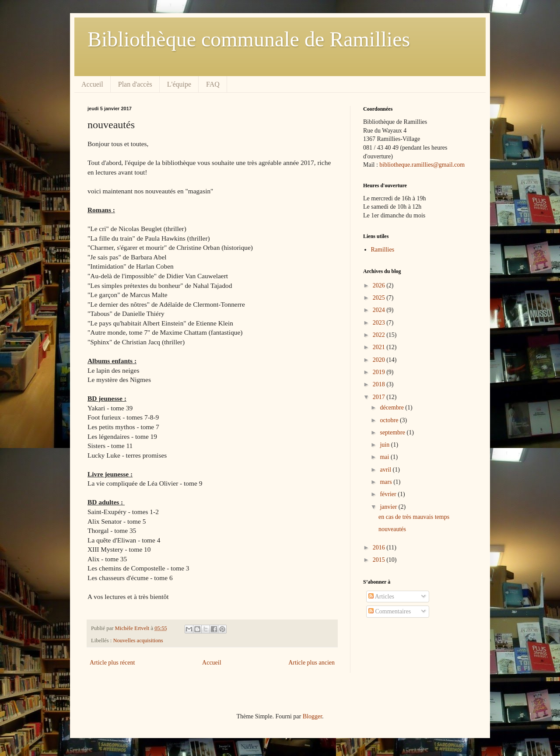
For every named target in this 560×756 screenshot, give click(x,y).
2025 (380, 298)
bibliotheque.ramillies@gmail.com (422, 165)
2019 (380, 372)
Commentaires (390, 611)
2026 (380, 285)
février (389, 494)
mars (387, 482)
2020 (380, 360)
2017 (380, 397)
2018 (380, 384)
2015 (380, 560)
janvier (389, 507)
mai (385, 457)
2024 (380, 310)
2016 (380, 548)
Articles (381, 597)
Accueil (92, 84)
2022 (380, 335)
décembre (392, 408)
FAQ (213, 84)
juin (385, 445)
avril (386, 470)
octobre (390, 420)
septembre (393, 432)
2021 (380, 347)
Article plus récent (112, 663)
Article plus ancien (311, 663)
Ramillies (383, 250)
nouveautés (392, 529)
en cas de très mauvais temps (414, 517)
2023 (380, 323)
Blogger (312, 716)
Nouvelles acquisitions (138, 640)
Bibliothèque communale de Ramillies (249, 39)
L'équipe (179, 84)
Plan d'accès (135, 84)
